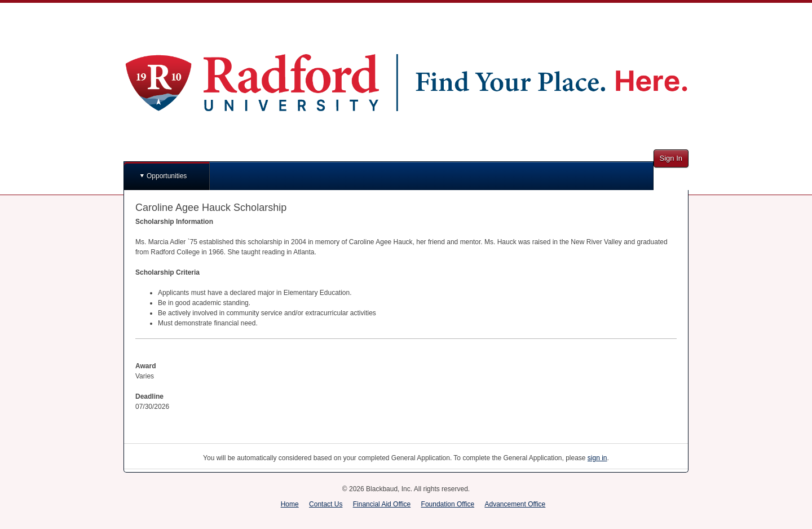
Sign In (671, 158)
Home (290, 504)
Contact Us (326, 504)
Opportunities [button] (167, 176)
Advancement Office (515, 504)
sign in (597, 458)
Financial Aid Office (382, 504)
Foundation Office (448, 504)
